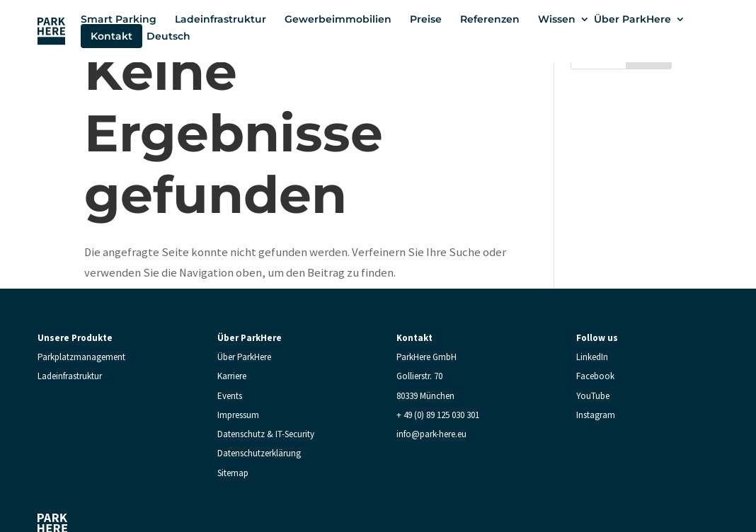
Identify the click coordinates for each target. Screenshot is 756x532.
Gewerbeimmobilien (338, 19)
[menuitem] (176, 36)
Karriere (232, 376)
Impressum (238, 415)
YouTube (593, 396)
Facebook (595, 376)
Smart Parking (119, 19)
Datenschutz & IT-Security (266, 434)
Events (230, 396)
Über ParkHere (632, 19)
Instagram (596, 415)
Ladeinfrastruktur (220, 19)
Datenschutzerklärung (259, 453)
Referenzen (490, 19)
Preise (426, 19)
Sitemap (233, 473)
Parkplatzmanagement (81, 357)
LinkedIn (592, 357)
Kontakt (111, 36)
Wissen (557, 19)
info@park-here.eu (431, 434)
